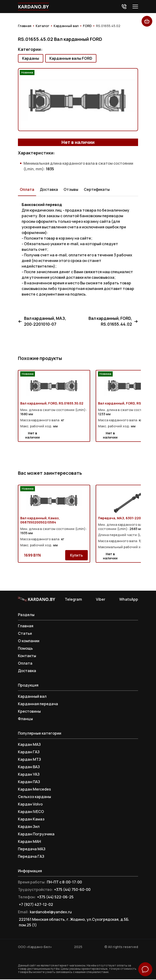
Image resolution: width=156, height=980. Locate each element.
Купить (76, 556)
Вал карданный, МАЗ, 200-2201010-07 (43, 322)
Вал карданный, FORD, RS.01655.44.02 (112, 322)
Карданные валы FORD (71, 58)
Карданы (31, 58)
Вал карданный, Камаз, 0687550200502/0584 (40, 521)
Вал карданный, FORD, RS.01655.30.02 (52, 404)
